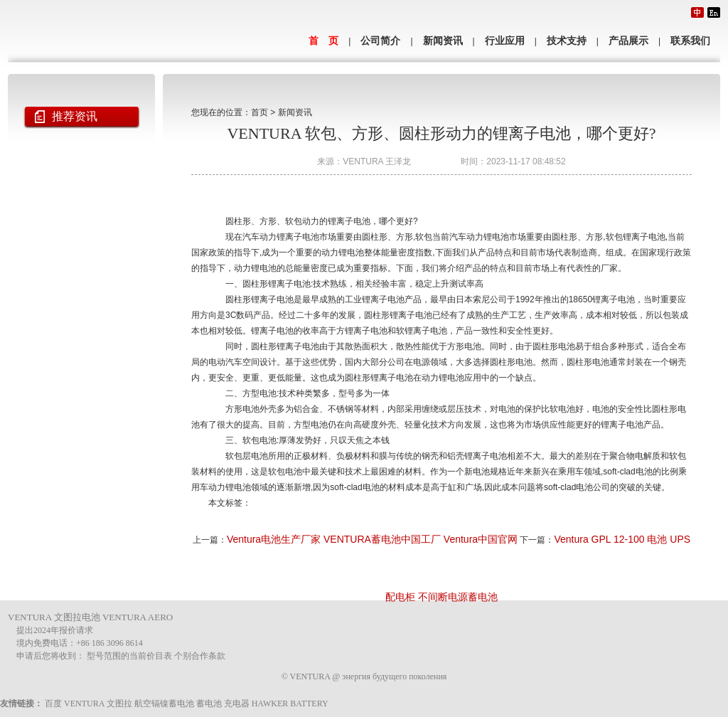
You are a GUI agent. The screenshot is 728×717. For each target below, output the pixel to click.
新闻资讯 (443, 41)
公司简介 (380, 41)
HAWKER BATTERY (290, 703)
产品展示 (628, 41)
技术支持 (567, 41)
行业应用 (505, 41)
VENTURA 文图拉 (98, 703)
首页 (259, 112)
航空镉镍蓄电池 (164, 703)
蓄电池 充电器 (223, 703)
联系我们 (690, 41)
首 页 (323, 41)
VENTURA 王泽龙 (377, 161)
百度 (53, 703)
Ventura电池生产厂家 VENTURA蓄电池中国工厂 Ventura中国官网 (372, 539)
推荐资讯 (75, 116)
